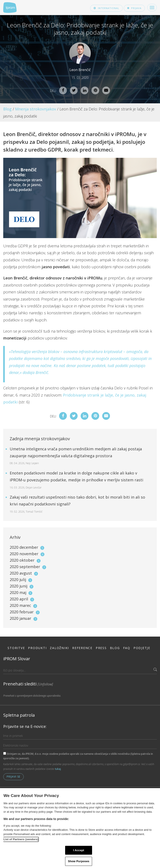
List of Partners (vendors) (21, 839)
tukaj (58, 769)
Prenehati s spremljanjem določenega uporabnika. (32, 696)
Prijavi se (13, 777)
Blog (7, 109)
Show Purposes (79, 861)
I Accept (79, 850)
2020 (27, 547)
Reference (82, 648)
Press (101, 648)
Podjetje (142, 648)
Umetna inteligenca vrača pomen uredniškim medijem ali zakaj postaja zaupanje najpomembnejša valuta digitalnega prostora (76, 456)
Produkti (37, 648)
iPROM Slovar (17, 659)
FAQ (127, 648)
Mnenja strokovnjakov (36, 109)
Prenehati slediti (28, 684)
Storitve (16, 648)
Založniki (59, 648)
